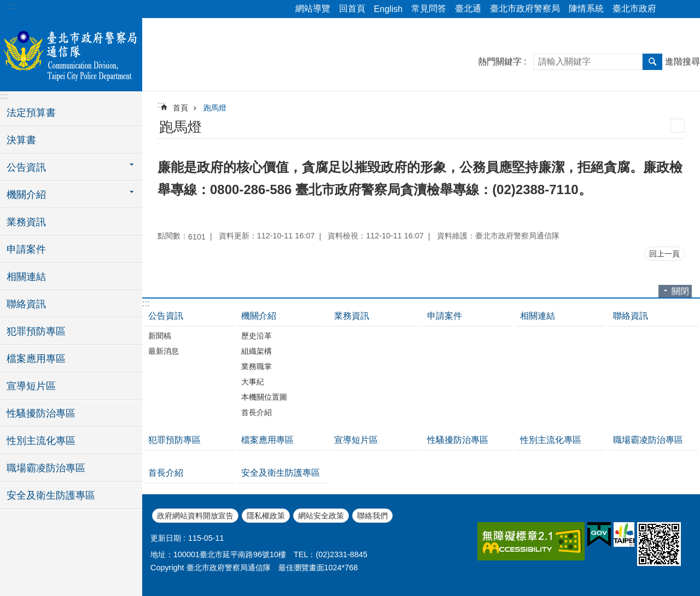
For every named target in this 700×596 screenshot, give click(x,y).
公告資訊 (166, 316)
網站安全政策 (321, 516)
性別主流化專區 (41, 441)
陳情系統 (586, 8)
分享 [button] (670, 9)
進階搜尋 (682, 62)
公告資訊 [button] (26, 167)
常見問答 (429, 8)
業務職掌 (256, 366)
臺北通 (468, 8)
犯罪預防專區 (36, 331)
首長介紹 (256, 412)
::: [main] (161, 105)
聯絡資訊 (26, 304)
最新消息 (164, 351)
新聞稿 (160, 336)
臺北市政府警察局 (525, 8)
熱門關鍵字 (500, 62)
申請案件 (26, 249)
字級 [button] (685, 9)
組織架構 (256, 351)
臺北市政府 (634, 8)
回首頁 (352, 8)
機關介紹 (259, 316)
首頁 (180, 108)
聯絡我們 (372, 516)
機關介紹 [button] (26, 195)
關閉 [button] (680, 291)
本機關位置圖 (264, 397)
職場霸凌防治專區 (46, 468)
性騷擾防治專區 (41, 413)
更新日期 (166, 538)
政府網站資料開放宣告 (195, 516)
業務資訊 (26, 222)
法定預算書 (31, 113)
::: (12, 6)
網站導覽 (313, 8)
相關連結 (26, 277)
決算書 (21, 140)
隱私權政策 (266, 516)
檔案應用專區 (36, 359)
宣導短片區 (31, 386)
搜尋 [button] (652, 62)
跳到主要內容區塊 (6, 6)
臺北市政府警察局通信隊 (71, 53)
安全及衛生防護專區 (51, 495)
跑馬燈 (215, 108)
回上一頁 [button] (664, 254)
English (388, 9)
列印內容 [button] (678, 126)
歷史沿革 (256, 336)
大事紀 (253, 382)
